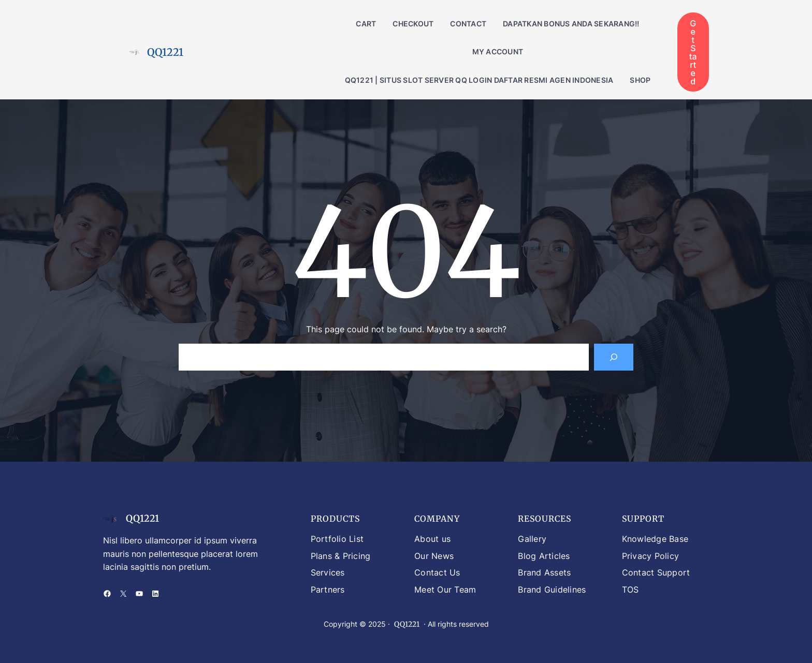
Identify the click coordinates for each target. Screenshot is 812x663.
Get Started (693, 52)
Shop (640, 80)
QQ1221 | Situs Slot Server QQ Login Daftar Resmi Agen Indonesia (479, 80)
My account (498, 51)
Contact (468, 24)
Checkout (413, 24)
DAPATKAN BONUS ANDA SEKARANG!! (571, 24)
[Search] (614, 357)
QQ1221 (165, 52)
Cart (366, 24)
